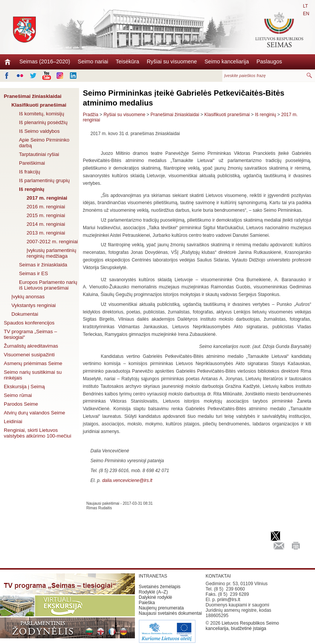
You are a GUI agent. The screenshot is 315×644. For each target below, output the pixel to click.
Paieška (147, 603)
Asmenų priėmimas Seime (33, 363)
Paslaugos (269, 61)
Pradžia (91, 115)
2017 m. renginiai (47, 198)
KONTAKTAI (218, 576)
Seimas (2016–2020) (45, 61)
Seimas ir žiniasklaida (43, 265)
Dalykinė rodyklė (155, 597)
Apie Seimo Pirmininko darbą (44, 143)
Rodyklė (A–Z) (153, 592)
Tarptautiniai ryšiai (39, 154)
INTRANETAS (153, 576)
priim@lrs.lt (229, 600)
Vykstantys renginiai (34, 305)
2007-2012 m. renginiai (52, 242)
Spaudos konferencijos (29, 323)
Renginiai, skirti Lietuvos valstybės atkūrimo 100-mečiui (37, 433)
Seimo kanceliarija (227, 61)
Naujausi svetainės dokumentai (170, 613)
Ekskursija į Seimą (24, 387)
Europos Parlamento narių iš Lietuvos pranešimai (48, 285)
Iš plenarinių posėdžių (43, 122)
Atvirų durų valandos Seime (34, 413)
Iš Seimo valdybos (39, 131)
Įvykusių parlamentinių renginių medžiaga (51, 253)
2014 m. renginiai (46, 224)
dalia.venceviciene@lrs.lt (127, 480)
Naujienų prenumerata (161, 608)
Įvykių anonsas (28, 297)
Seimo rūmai (18, 395)
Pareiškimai (32, 163)
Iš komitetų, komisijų (42, 114)
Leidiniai (13, 421)
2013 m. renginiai (46, 233)
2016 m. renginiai (46, 207)
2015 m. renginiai (46, 215)
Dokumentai (25, 314)
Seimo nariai (93, 61)
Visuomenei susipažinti (29, 355)
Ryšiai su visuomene (172, 61)
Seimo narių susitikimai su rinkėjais (33, 375)
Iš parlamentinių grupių (44, 180)
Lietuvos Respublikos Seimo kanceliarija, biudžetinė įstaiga (242, 626)
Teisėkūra (128, 61)
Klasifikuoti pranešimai (39, 105)
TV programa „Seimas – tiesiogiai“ (30, 334)
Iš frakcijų (30, 172)
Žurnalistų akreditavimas (31, 346)
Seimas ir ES (33, 273)
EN (306, 14)
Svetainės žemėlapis (160, 587)
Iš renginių (32, 189)
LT (305, 6)
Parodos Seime (21, 404)
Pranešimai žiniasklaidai (33, 96)
